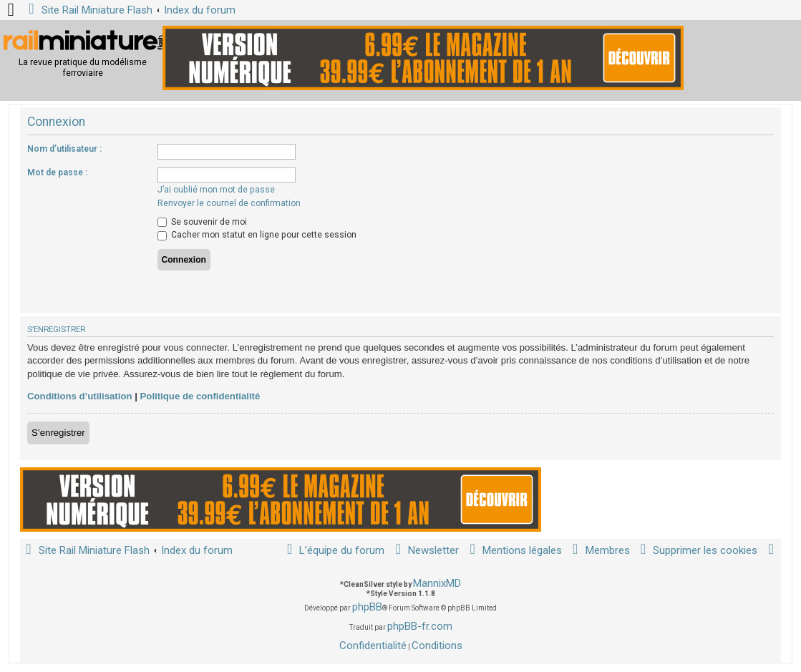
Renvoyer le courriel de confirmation (229, 203)
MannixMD (437, 583)
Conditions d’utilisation (80, 396)
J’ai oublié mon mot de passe (216, 190)
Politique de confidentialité (200, 396)
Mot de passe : (57, 172)
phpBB (367, 607)
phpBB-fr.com (420, 626)
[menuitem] (696, 551)
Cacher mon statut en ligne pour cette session (257, 235)
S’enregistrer (58, 433)
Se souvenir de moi (202, 222)
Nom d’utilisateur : (64, 149)
